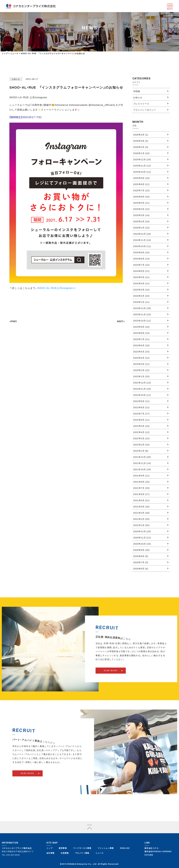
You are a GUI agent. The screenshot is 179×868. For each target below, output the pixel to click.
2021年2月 (141, 519)
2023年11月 (142, 314)
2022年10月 (142, 395)
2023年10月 (142, 321)
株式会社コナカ (152, 848)
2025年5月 (141, 203)
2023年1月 (141, 376)
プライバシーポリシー (145, 110)
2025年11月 (142, 166)
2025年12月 (142, 159)
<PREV (13, 321)
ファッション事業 (106, 848)
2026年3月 (141, 141)
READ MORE (111, 674)
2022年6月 (141, 420)
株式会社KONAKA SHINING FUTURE (158, 853)
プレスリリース (141, 104)
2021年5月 (141, 500)
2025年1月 (141, 228)
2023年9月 (141, 327)
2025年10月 (142, 172)
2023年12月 (142, 308)
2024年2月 (141, 296)
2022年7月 (141, 414)
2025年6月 (141, 197)
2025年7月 (141, 190)
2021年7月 (141, 488)
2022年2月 (141, 445)
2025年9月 (141, 178)
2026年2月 (141, 147)
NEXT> (121, 321)
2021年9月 (141, 476)
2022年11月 (142, 389)
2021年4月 (141, 506)
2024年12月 (142, 234)
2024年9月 (141, 252)
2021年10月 (142, 469)
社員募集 (65, 853)
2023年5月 (141, 352)
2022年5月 (141, 426)
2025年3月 (141, 215)
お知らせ (138, 97)
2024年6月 (141, 271)
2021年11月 (142, 463)
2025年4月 (141, 209)
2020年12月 (142, 531)
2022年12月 (142, 383)
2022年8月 (141, 407)
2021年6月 (141, 494)
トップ (5, 53)
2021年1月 (141, 525)
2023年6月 (141, 345)
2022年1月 (141, 451)
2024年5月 (141, 277)
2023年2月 (141, 370)
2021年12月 (142, 457)
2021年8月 (141, 482)
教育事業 (63, 848)
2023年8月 (141, 333)
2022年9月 (141, 401)
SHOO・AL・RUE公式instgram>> (56, 288)
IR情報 (137, 91)
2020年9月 (141, 550)
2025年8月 (141, 184)
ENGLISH (125, 848)
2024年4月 (141, 283)
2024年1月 (141, 302)
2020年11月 (142, 537)
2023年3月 (141, 364)
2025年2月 (141, 221)
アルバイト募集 (82, 853)
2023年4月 (141, 358)
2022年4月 (141, 432)
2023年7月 (141, 339)
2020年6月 (141, 568)
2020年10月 (142, 544)
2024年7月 (141, 265)
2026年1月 (141, 153)
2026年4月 (141, 135)
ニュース (100, 853)
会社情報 (50, 853)
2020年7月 (141, 562)
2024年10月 (142, 246)
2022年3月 (141, 438)
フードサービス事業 (82, 848)
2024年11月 (142, 240)
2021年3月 (141, 513)
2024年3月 (141, 290)
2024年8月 (141, 259)
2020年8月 (141, 556)
